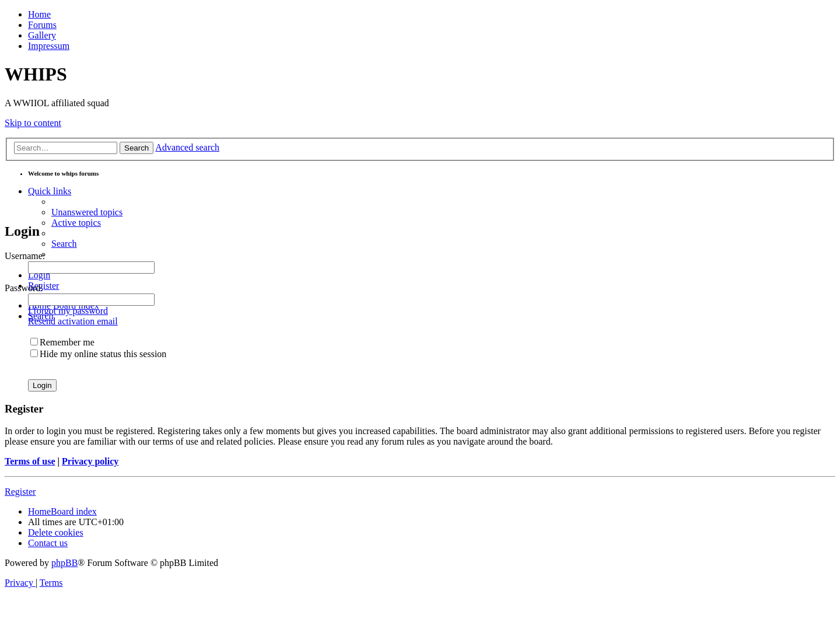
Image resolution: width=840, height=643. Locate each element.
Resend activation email (73, 321)
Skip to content (33, 123)
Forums (42, 25)
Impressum (49, 46)
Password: (24, 288)
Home (39, 14)
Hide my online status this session (98, 354)
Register (20, 492)
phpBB (64, 563)
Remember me (62, 342)
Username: (25, 256)
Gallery (42, 35)
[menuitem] (87, 212)
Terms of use (30, 461)
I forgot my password (68, 311)
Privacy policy (90, 461)
